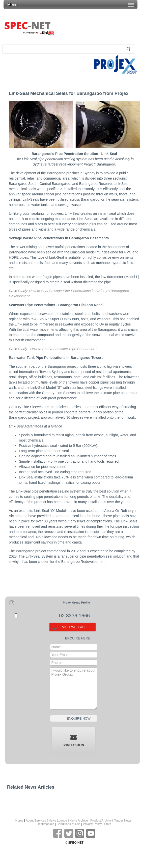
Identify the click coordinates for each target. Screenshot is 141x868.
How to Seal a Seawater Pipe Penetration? (64, 349)
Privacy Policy (92, 824)
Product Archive (101, 821)
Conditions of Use (68, 824)
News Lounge (58, 821)
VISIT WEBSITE (74, 627)
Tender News (123, 821)
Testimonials (46, 824)
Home (19, 821)
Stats (108, 824)
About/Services (36, 821)
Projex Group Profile (76, 603)
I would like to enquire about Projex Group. (74, 688)
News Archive (79, 821)
